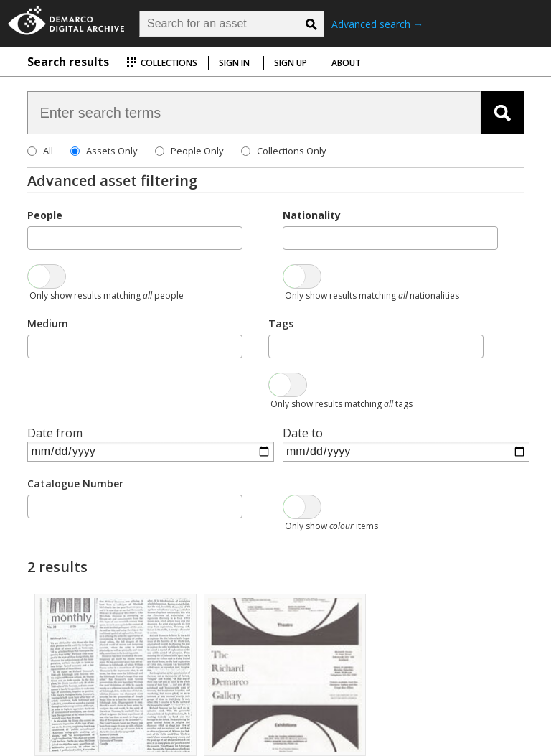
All (48, 151)
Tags (281, 323)
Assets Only (112, 151)
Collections (162, 63)
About (346, 63)
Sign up (291, 63)
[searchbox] (36, 237)
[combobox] (135, 238)
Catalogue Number (75, 484)
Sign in (234, 63)
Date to (303, 433)
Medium (48, 323)
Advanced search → (377, 24)
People (45, 215)
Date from (55, 433)
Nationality (312, 215)
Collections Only (292, 151)
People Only (197, 151)
